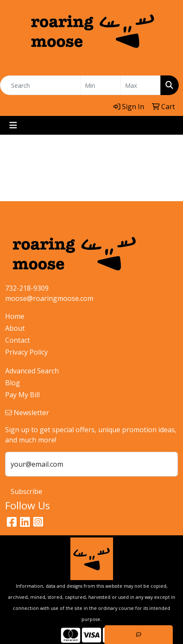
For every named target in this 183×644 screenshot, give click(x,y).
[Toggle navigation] (13, 125)
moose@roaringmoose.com (49, 298)
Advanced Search (32, 371)
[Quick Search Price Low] (100, 85)
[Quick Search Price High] (141, 85)
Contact (17, 340)
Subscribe (26, 491)
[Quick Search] (40, 85)
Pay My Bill (22, 395)
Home (15, 316)
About (15, 328)
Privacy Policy (26, 352)
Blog (13, 383)
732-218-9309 (27, 288)
